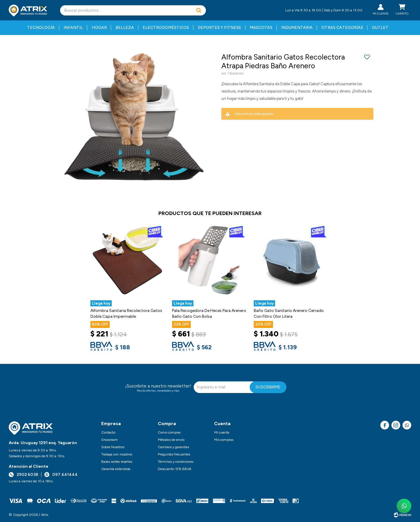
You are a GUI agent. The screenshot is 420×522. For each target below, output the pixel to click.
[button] (199, 10)
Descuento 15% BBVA (175, 469)
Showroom (110, 440)
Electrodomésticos (166, 28)
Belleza (125, 28)
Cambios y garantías (173, 447)
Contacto (108, 432)
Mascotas (261, 28)
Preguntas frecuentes (174, 454)
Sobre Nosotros (113, 447)
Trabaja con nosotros (117, 454)
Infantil (73, 28)
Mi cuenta (222, 432)
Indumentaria (297, 28)
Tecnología (41, 28)
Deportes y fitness (219, 28)
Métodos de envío (171, 440)
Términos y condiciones (176, 462)
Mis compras (224, 440)
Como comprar (169, 432)
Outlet (380, 28)
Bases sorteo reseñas (117, 462)
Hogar (99, 28)
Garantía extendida (116, 469)
